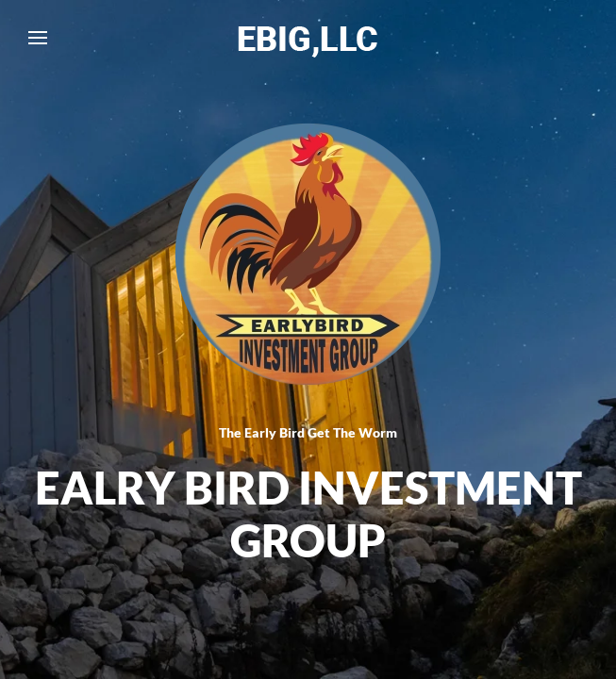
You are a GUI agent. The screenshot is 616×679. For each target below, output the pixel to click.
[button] (38, 38)
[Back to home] (308, 38)
